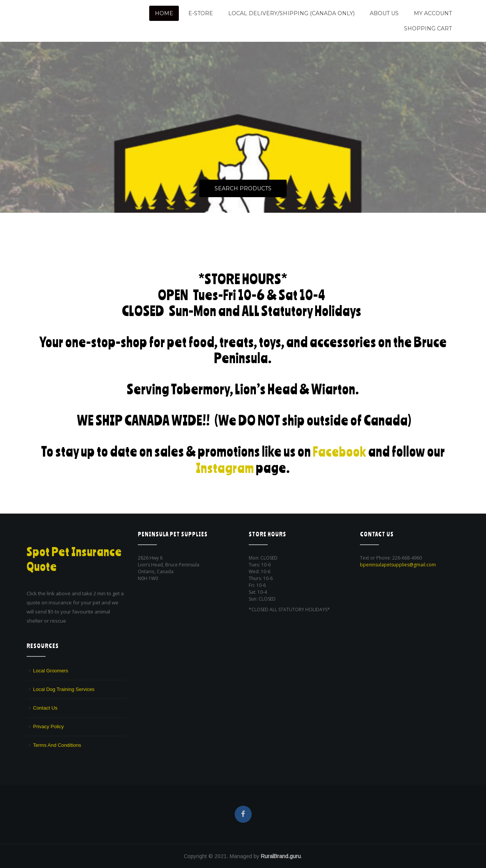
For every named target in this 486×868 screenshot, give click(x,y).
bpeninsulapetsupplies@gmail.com (398, 564)
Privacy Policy (48, 726)
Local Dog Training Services (64, 689)
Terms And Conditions (57, 745)
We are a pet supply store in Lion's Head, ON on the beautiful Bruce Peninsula (75, 24)
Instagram (225, 467)
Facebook (340, 451)
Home (164, 13)
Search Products (243, 189)
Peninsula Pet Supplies (63, 10)
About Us (384, 13)
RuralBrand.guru (281, 856)
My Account (433, 13)
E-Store (201, 13)
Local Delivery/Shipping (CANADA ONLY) (291, 13)
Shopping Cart (428, 28)
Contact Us (45, 708)
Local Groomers (50, 670)
